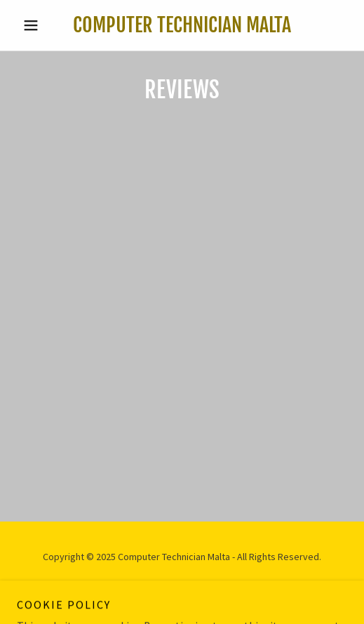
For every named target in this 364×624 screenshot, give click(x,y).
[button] (42, 25)
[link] (182, 25)
